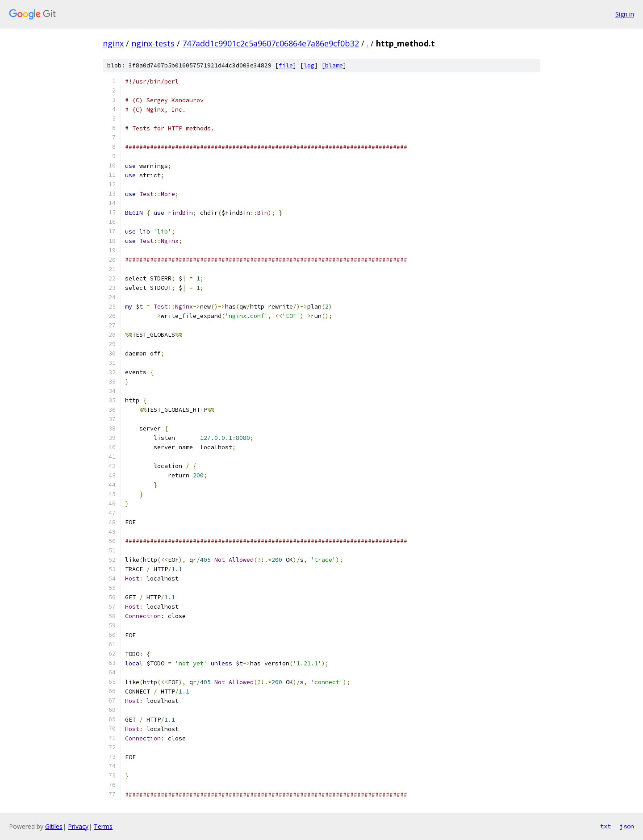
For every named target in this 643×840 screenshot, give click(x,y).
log (309, 65)
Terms (103, 826)
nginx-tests (153, 43)
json (627, 826)
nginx (113, 43)
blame (334, 65)
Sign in (625, 14)
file (286, 65)
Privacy (78, 826)
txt (605, 826)
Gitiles (54, 826)
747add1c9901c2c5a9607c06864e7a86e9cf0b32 (271, 43)
